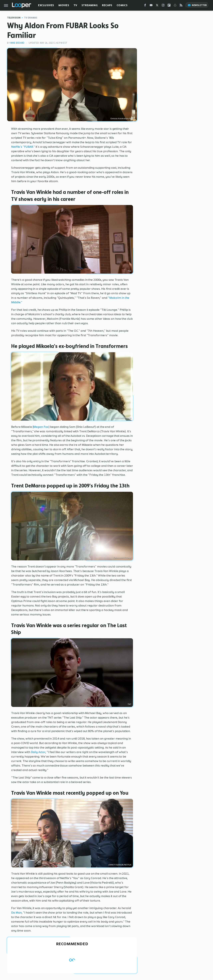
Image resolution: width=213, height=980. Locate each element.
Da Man (16, 913)
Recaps (107, 5)
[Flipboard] (169, 6)
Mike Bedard (17, 43)
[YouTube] (151, 6)
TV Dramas (31, 18)
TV (75, 5)
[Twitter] (157, 6)
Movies (64, 5)
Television (14, 18)
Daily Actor (38, 752)
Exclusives (46, 5)
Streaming (90, 5)
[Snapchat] (175, 6)
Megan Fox (41, 427)
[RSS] (181, 6)
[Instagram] (163, 6)
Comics (122, 5)
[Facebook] (145, 6)
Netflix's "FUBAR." (23, 147)
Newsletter (197, 5)
